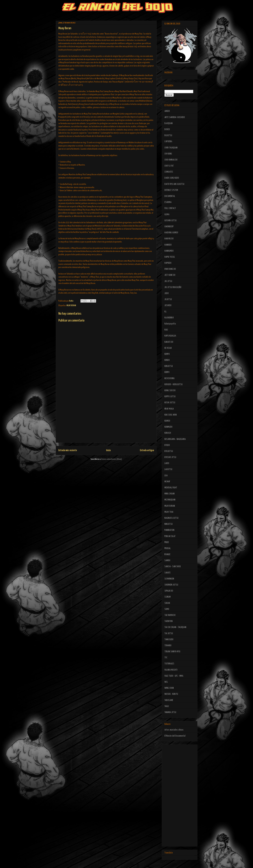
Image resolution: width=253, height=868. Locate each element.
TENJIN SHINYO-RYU (172, 652)
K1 (165, 312)
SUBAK (167, 603)
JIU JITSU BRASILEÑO (173, 287)
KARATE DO (169, 342)
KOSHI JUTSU (170, 403)
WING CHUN (169, 688)
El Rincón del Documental (175, 736)
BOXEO (167, 129)
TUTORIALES (169, 664)
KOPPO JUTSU (170, 397)
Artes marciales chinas (174, 730)
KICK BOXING (169, 378)
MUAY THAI (169, 512)
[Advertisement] (106, 420)
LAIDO (167, 463)
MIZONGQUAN (170, 500)
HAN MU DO (169, 239)
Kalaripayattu (170, 324)
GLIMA (167, 214)
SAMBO (167, 560)
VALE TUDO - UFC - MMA (174, 676)
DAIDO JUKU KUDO (172, 178)
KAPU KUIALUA (170, 336)
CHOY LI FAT (169, 166)
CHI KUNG (168, 154)
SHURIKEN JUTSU (171, 585)
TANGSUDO (169, 639)
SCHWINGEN (169, 579)
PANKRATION (169, 530)
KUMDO (167, 421)
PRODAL (168, 548)
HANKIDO (168, 245)
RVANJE (167, 554)
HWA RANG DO (170, 269)
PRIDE (167, 542)
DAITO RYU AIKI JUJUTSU (174, 184)
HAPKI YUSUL (170, 257)
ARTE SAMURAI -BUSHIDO (175, 117)
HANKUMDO (169, 251)
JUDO (167, 293)
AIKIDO (167, 111)
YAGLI (167, 706)
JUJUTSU (168, 299)
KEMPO (167, 354)
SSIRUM (168, 597)
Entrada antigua (147, 450)
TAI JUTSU (169, 633)
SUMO (167, 609)
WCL (166, 682)
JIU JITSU (168, 281)
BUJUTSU (168, 135)
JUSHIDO (168, 305)
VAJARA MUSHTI (171, 670)
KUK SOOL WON (171, 415)
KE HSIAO (168, 348)
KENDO (167, 360)
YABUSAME (169, 700)
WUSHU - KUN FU (171, 694)
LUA (166, 476)
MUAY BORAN (71, 306)
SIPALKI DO (169, 591)
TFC (166, 658)
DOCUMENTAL (170, 196)
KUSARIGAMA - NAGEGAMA (175, 439)
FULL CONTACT (170, 208)
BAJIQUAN (169, 123)
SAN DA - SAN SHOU (173, 567)
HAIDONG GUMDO (171, 233)
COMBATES (169, 172)
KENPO (167, 372)
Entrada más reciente (68, 450)
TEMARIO (168, 646)
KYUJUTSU (169, 451)
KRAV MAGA (169, 409)
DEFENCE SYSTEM (171, 190)
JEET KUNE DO (170, 275)
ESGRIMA (168, 202)
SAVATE (167, 573)
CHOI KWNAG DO (171, 160)
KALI (166, 330)
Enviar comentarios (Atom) (112, 459)
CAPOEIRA (168, 141)
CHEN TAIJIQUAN (171, 148)
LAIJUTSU (168, 469)
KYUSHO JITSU (170, 457)
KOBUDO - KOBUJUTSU (173, 384)
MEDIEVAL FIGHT (171, 488)
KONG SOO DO (170, 390)
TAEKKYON (169, 621)
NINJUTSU (169, 524)
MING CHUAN (169, 494)
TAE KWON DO (170, 615)
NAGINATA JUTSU (171, 518)
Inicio (108, 450)
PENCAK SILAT (170, 536)
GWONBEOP (169, 227)
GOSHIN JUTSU (170, 221)
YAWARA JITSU (170, 712)
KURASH (168, 433)
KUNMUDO (168, 427)
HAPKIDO (168, 263)
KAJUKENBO (169, 318)
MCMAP (167, 482)
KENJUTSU (169, 366)
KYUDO (167, 445)
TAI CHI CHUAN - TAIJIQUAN (175, 627)
